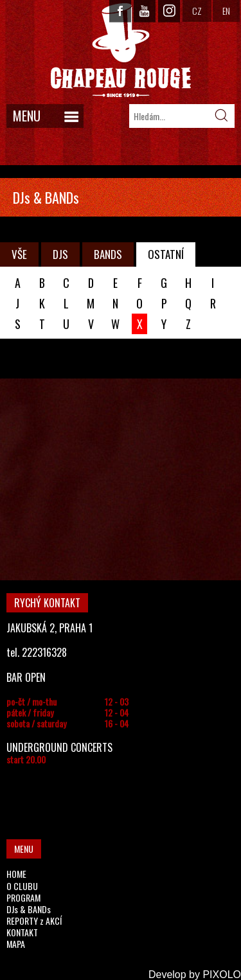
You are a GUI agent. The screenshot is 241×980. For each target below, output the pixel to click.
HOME (16, 874)
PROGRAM (23, 897)
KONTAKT (22, 932)
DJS (60, 254)
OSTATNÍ (166, 254)
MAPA (16, 944)
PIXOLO (222, 975)
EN (226, 11)
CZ (197, 11)
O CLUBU (22, 886)
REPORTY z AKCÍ (34, 921)
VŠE (19, 254)
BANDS (108, 254)
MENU (27, 116)
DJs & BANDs (29, 909)
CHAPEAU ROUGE (121, 50)
